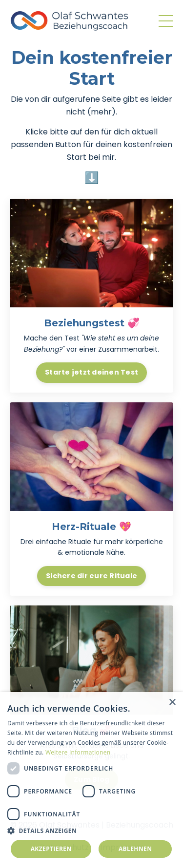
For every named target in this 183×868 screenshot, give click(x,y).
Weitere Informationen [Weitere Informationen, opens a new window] (78, 752)
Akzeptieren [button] (51, 849)
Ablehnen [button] (135, 849)
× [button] (172, 703)
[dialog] (91, 780)
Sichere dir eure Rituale (91, 576)
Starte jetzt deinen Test (91, 372)
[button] (91, 830)
